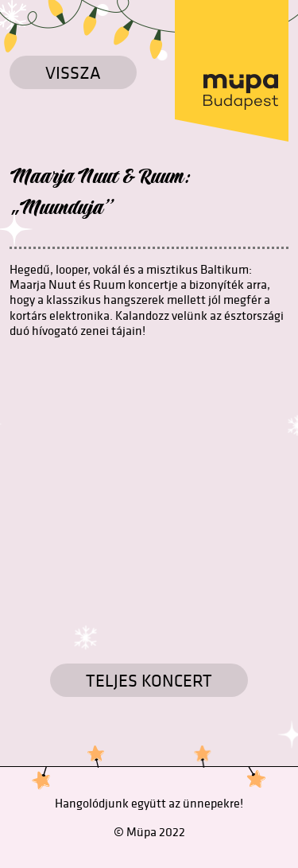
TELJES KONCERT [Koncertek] (149, 680)
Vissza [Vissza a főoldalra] (73, 72)
